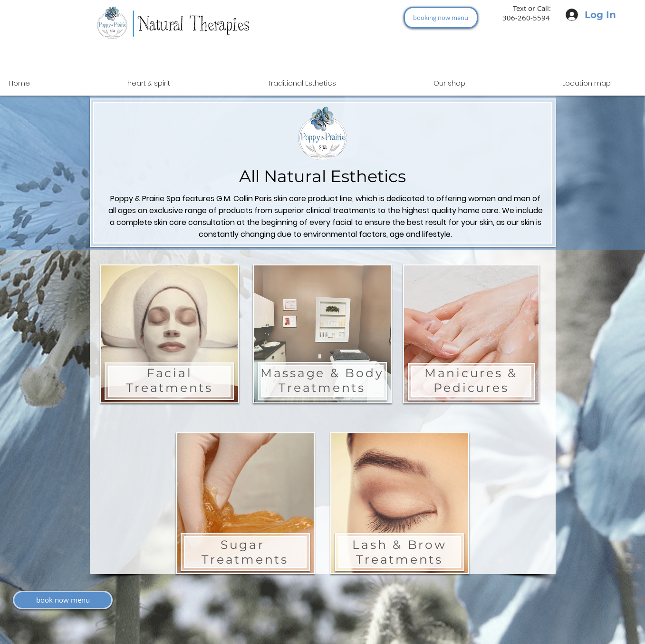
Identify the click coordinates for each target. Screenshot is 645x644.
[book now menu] (63, 600)
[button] (449, 83)
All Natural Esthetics (322, 176)
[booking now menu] (441, 18)
